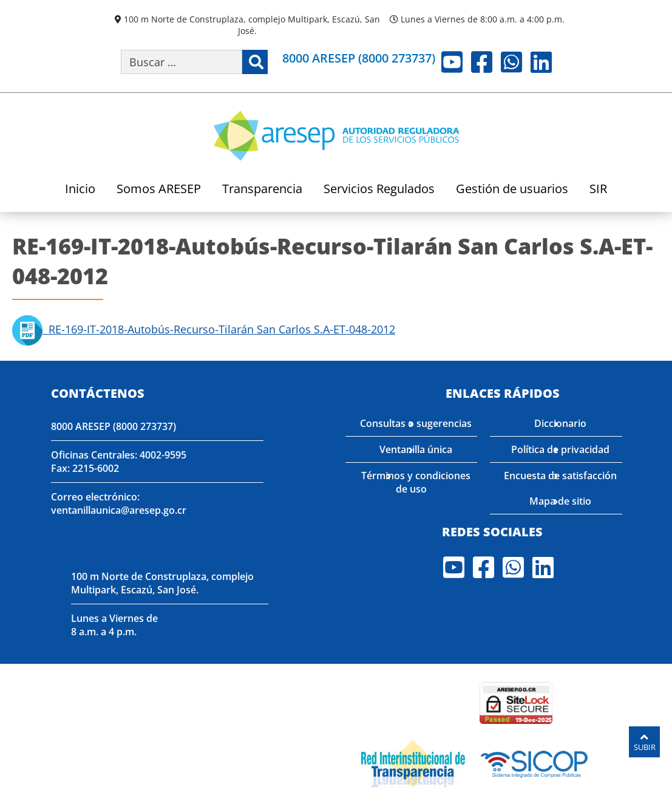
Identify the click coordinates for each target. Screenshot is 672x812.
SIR (598, 190)
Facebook (482, 62)
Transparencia (262, 190)
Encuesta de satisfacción (560, 476)
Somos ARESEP (159, 190)
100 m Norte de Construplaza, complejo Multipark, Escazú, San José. (252, 25)
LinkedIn (541, 62)
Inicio (80, 190)
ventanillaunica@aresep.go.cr (119, 510)
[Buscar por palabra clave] (182, 62)
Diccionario (560, 423)
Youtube (452, 62)
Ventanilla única (416, 449)
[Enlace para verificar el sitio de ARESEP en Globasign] (431, 702)
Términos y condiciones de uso (416, 482)
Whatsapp (511, 62)
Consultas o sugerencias (416, 423)
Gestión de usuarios (512, 190)
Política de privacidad (560, 449)
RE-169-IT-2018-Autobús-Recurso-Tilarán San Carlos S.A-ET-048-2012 (204, 329)
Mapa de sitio (560, 501)
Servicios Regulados (379, 190)
